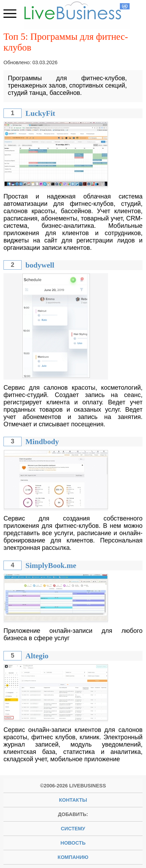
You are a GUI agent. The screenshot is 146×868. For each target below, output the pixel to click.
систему (73, 829)
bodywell (40, 265)
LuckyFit (40, 113)
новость (73, 843)
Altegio (37, 656)
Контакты (73, 800)
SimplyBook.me (51, 566)
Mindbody (42, 442)
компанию (73, 857)
